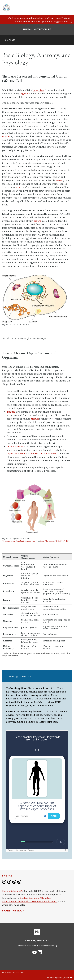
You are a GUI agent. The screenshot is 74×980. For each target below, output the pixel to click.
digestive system (16, 453)
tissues (35, 419)
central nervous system (44, 453)
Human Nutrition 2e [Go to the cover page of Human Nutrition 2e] (37, 29)
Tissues (11, 412)
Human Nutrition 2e (12, 891)
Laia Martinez (47, 541)
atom (18, 187)
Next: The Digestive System (59, 977)
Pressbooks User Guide (27, 946)
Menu (70, 8)
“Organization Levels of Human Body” (20, 541)
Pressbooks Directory (48, 946)
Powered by (37, 940)
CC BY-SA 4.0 (62, 541)
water (59, 180)
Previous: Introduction (13, 972)
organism (39, 90)
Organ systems (15, 446)
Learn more (56, 18)
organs (6, 136)
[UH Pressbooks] (6, 7)
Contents (37, 40)
